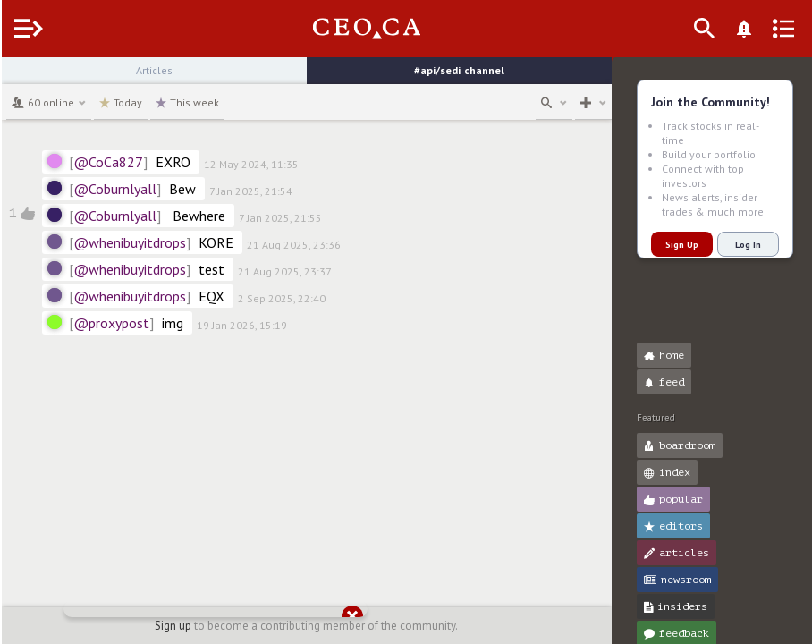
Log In (746, 245)
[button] (18, 79)
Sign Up (680, 245)
